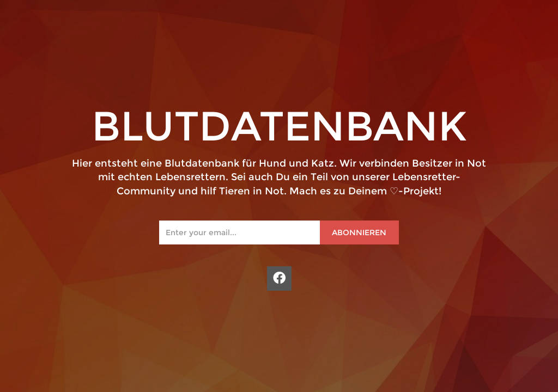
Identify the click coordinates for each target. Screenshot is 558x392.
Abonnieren (359, 232)
